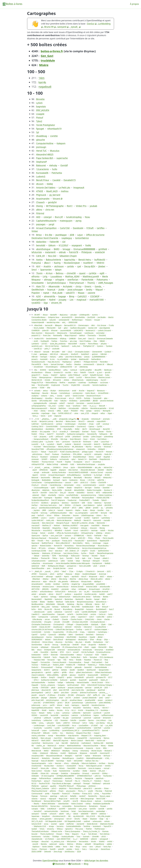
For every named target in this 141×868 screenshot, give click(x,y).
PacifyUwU (108, 776)
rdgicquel (52, 798)
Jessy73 (42, 695)
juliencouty (36, 705)
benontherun (101, 602)
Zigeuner (58, 416)
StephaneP (41, 162)
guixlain (73, 680)
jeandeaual (91, 690)
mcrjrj (98, 748)
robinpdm (98, 454)
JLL (102, 508)
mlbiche (85, 408)
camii (77, 612)
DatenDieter (59, 637)
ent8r (36, 652)
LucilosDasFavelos (84, 728)
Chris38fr (66, 622)
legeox (96, 715)
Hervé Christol (97, 682)
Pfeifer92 (35, 786)
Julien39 (45, 330)
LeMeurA (47, 718)
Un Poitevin (49, 839)
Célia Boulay (37, 619)
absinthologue (43, 249)
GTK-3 (36, 680)
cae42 (49, 612)
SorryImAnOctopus (56, 283)
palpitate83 (58, 778)
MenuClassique (49, 446)
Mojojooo (83, 753)
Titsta (67, 834)
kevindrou (87, 708)
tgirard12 (69, 829)
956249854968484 (85, 467)
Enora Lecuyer (61, 398)
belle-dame (70, 602)
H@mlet (104, 354)
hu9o (55, 169)
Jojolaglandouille (40, 403)
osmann (68, 535)
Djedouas (108, 370)
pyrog (79, 221)
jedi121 (48, 692)
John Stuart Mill (38, 700)
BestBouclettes (37, 604)
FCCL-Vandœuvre (106, 657)
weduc (62, 844)
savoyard (62, 27)
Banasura (101, 390)
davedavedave (37, 429)
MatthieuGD (84, 359)
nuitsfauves (89, 333)
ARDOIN (45, 589)
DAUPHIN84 (71, 637)
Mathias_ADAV (72, 276)
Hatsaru (53, 357)
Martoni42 (101, 523)
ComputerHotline (45, 143)
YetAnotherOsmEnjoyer (86, 464)
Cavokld (56, 180)
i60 (111, 434)
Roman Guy (55, 806)
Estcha (61, 495)
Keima (58, 708)
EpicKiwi (54, 652)
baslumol (58, 599)
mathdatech (86, 743)
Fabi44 (104, 655)
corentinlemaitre (90, 485)
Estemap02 (75, 431)
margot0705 (82, 738)
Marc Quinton (37, 333)
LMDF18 (66, 723)
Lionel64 (82, 720)
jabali (53, 687)
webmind (35, 566)
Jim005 (96, 508)
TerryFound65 (43, 385)
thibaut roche (57, 831)
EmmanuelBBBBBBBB (84, 249)
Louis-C (44, 518)
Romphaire (93, 806)
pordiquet (56, 540)
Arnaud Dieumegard (56, 475)
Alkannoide (54, 286)
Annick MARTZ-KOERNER (78, 472)
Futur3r (91, 372)
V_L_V (75, 839)
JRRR (44, 510)
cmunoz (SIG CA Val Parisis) (42, 629)
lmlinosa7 (76, 723)
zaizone (91, 293)
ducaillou (49, 398)
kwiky (49, 713)
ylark (95, 566)
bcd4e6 (34, 602)
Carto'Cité (65, 228)
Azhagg (53, 596)
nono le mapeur (95, 768)
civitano (44, 396)
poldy (47, 793)
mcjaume (89, 748)
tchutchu (51, 829)
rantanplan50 (64, 320)
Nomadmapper (76, 333)
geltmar (55, 670)
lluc (105, 515)
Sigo (46, 303)
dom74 (35, 492)
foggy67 (35, 662)
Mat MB (65, 743)
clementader (69, 485)
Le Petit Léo (64, 188)
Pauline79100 (44, 783)
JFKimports (81, 695)
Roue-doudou (103, 545)
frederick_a (92, 665)
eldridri (34, 431)
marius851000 (97, 300)
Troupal (97, 558)
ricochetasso (109, 801)
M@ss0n (46, 733)
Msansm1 (35, 758)
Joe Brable (102, 317)
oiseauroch (80, 449)
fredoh (34, 434)
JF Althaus (52, 695)
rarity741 (88, 454)
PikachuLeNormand (39, 791)
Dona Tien (53, 492)
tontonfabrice (82, 238)
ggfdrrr (56, 672)
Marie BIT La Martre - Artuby (83, 523)
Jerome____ (104, 692)
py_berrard (55, 195)
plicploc (104, 343)
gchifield (103, 249)
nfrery (66, 763)
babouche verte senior (82, 596)
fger (59, 660)
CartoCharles (37, 482)
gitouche (40, 140)
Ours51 (104, 380)
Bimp (72, 296)
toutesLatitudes (68, 836)
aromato (106, 419)
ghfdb (64, 672)
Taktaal (36, 556)
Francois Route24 (59, 662)
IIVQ (83, 685)
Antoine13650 (92, 586)
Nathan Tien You (92, 761)
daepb (69, 487)
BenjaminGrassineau (85, 602)
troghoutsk (56, 385)
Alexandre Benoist (88, 470)
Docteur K (108, 490)
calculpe (73, 315)
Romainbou (69, 545)
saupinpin (72, 382)
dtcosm (40, 184)
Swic (33, 385)
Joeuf (107, 697)
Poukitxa (76, 793)
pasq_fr (47, 781)
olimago (48, 280)
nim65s (108, 766)
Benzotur (88, 477)
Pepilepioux (67, 362)
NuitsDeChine (65, 771)
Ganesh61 (88, 667)
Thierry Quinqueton (73, 831)
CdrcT (92, 617)
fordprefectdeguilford (40, 500)
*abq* (64, 571)
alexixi (108, 579)
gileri (66, 328)
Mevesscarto (62, 333)
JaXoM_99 (98, 687)
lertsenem (107, 718)
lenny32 (104, 513)
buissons (90, 609)
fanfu (85, 657)
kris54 (81, 710)
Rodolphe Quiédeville (102, 803)
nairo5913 (84, 530)
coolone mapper (101, 629)
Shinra (91, 457)
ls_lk (43, 444)
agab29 (58, 576)
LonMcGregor (39, 725)
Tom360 (69, 558)
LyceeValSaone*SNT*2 (91, 730)
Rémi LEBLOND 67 (63, 543)
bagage (62, 296)
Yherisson (43, 849)
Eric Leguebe (45, 431)
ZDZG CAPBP (37, 851)
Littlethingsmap (88, 515)
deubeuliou (83, 639)
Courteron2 (81, 426)
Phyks (98, 538)
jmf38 (68, 436)
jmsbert (77, 697)
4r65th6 (43, 370)
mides (35, 753)
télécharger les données (96, 861)
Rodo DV (108, 454)
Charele (65, 619)
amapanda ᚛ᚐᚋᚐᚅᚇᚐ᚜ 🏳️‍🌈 (69, 419)
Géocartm (64, 354)
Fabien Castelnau (105, 495)
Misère (44, 65)
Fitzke (67, 498)
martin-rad (101, 740)
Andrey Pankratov (59, 472)
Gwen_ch (104, 680)
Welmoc (70, 844)
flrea (106, 660)
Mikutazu (54, 753)
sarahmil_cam (37, 346)
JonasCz (35, 359)
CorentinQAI (36, 632)
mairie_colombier (38, 735)
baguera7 (91, 390)
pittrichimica (37, 454)
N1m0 (111, 408)
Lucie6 (57, 728)
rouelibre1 (88, 263)
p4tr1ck (98, 776)
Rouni (34, 548)
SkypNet (107, 457)
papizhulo (100, 778)
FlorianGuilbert (88, 498)
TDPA (54, 556)
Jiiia (104, 695)
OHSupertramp (87, 533)
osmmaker (100, 333)
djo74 (85, 429)
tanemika (46, 556)
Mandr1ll (87, 520)
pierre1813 (88, 788)
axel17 (110, 594)
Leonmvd (87, 718)
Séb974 (94, 814)
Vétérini (100, 263)
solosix (107, 821)
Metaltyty (66, 751)
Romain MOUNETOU (40, 806)
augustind (78, 594)
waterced (53, 844)
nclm (50, 763)
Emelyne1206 (50, 650)
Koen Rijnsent (75, 439)
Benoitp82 (78, 477)
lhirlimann (87, 441)
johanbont (77, 436)
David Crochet (78, 396)
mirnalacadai (74, 408)
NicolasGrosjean (72, 263)
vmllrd (110, 841)
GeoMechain (38, 290)
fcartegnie (48, 498)
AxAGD (102, 594)
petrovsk (107, 783)
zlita (49, 387)
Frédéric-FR (71, 665)
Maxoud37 (58, 748)
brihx (34, 609)
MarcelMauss (69, 738)
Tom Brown (93, 834)
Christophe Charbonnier (41, 624)
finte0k (79, 660)
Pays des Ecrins (54, 362)
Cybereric (91, 632)
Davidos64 (78, 228)
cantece (59, 424)
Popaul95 (56, 793)
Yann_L (35, 416)
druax (84, 644)
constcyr (106, 424)
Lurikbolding (104, 24)
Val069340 (84, 839)
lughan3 (96, 518)
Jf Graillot (62, 695)
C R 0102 (91, 480)
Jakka (61, 357)
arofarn (35, 591)
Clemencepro (83, 325)
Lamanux (66, 713)
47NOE (40, 191)
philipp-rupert (87, 452)
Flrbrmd (40, 213)
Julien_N (52, 510)
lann (58, 441)
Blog (86, 864)
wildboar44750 (66, 367)
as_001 (87, 591)
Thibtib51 (35, 462)
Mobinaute (73, 753)
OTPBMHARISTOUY (85, 776)
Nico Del (52, 256)
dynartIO (106, 429)
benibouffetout (55, 370)
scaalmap (82, 382)
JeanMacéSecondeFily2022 (50, 508)
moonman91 (105, 753)
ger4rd (48, 672)
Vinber (35, 231)
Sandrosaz (65, 811)
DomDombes (37, 644)
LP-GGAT (94, 725)
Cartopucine (43, 617)
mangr (51, 735)
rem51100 (74, 798)
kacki (67, 705)
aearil (35, 470)
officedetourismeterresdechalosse (60, 449)
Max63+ (37, 748)
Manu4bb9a (61, 735)
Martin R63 (90, 740)
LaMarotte (76, 713)
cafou (65, 370)
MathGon (62, 408)
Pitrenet (109, 452)
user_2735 (85, 413)
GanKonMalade (101, 667)
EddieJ (50, 184)
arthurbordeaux (46, 591)
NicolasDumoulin (38, 362)
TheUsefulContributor (40, 831)
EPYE (62, 652)
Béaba (42, 602)
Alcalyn (53, 390)
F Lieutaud (88, 655)
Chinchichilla (37, 622)
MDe (105, 748)
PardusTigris (37, 781)
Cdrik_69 (40, 256)
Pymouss (44, 796)
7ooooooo (43, 574)
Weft (43, 566)
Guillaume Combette (49, 680)
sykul (73, 459)
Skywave (93, 819)
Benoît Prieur (43, 180)
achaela (37, 390)
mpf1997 (79, 755)
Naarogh (35, 761)
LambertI (35, 343)
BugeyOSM (79, 609)
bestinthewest (52, 338)
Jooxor (100, 700)
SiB (69, 816)
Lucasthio (48, 728)
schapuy (51, 548)
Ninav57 (35, 768)
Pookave (55, 454)
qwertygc (54, 796)
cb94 (76, 482)
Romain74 (58, 545)
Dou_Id (63, 492)
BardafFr (54, 315)
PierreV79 (99, 452)
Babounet (41, 165)
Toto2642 (102, 335)
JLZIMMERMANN (99, 357)
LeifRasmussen (107, 715)
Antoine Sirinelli (77, 586)
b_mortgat (98, 475)
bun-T (111, 609)
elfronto (36, 276)
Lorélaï (61, 406)
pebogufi (77, 783)
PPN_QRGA (77, 454)
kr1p (67, 710)
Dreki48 (76, 644)
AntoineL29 (96, 419)
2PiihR (34, 574)
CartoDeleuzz (65, 393)
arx (80, 591)
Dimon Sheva (48, 642)
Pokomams (102, 280)
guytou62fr (93, 680)
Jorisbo (86, 436)
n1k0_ (107, 758)
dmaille (88, 642)
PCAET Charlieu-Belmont (70, 452)
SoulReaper (93, 382)
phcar (73, 538)
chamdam (82, 424)
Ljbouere (50, 723)
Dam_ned (82, 338)
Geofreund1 (91, 670)
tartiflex (101, 228)
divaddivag (42, 136)
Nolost (43, 533)
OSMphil (102, 449)
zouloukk (56, 348)
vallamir (94, 839)
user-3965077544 (63, 839)
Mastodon (59, 864)
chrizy (78, 286)
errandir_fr (64, 431)
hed (61, 505)
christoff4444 (103, 393)
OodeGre (64, 773)
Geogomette (104, 670)
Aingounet (93, 576)
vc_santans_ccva (58, 841)
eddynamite (107, 492)
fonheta (87, 398)
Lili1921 (44, 343)
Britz (40, 609)
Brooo (83, 480)
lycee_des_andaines (58, 343)
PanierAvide (87, 280)
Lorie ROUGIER (63, 725)
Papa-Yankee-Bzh (45, 158)
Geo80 (72, 670)
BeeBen (51, 602)
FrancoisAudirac (75, 662)
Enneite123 (58, 372)
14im (42, 78)
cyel (79, 266)
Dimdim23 (36, 642)
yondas (69, 849)
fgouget (40, 129)
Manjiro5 (77, 444)
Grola (90, 503)
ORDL (59, 411)
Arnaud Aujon (95, 589)
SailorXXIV (72, 809)
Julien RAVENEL (105, 702)
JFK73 (74, 508)
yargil (51, 224)
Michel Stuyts (97, 751)
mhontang (85, 751)
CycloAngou (102, 632)
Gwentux (98, 503)
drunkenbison (37, 372)
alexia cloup (83, 579)
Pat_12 (77, 781)
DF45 (59, 429)
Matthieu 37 (108, 444)
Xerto (65, 846)
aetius (45, 390)
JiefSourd (59, 436)
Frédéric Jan (46, 665)
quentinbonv (92, 540)
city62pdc (95, 624)
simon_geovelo (46, 819)
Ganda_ (98, 286)
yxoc (49, 568)
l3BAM (102, 341)
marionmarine (95, 738)
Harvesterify (92, 434)
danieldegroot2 (38, 637)
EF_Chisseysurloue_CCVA (72, 647)
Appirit (35, 475)
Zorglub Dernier (59, 568)
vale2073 (70, 293)
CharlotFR (102, 482)
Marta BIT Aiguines (61, 740)
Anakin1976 (39, 338)
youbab (93, 206)
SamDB (101, 809)
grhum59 (90, 677)
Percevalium (54, 538)
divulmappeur (37, 398)
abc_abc (98, 467)
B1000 (107, 475)
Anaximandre (43, 199)
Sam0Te (93, 809)
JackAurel (62, 687)
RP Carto (42, 548)
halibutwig (70, 682)
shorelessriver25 (59, 816)
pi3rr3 (54, 788)
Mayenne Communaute (74, 748)
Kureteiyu (104, 710)
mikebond (44, 753)
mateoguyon (66, 221)
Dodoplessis (98, 642)
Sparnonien (46, 270)
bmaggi (66, 249)
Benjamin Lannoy (46, 421)
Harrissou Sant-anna (48, 505)
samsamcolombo (51, 811)
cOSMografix (84, 315)
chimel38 (71, 273)
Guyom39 (83, 680)
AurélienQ (87, 475)
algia (45, 581)
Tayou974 (107, 826)
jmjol (61, 697)
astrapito (42, 594)
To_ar (83, 834)
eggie (94, 647)
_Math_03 (38, 571)
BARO (57, 249)
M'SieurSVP (36, 733)
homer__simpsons (48, 685)
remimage (97, 543)
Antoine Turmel (97, 472)
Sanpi (74, 811)
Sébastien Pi (66, 457)
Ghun (71, 672)
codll (98, 424)
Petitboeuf (96, 783)
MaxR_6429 (52, 191)
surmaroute (64, 459)
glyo (106, 398)
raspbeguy (67, 238)
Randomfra (93, 796)
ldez (71, 513)
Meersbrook (36, 751)
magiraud (81, 300)
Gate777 (50, 434)
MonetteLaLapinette (98, 408)
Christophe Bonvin (98, 622)
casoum (68, 482)
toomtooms (36, 836)
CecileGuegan (70, 424)
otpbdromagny (92, 380)
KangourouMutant (41, 439)
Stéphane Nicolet (107, 824)
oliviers (108, 533)
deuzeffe (98, 370)
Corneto (47, 632)
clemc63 (68, 627)
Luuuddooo (56, 276)
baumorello (45, 477)
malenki (68, 444)
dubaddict (81, 492)
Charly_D (35, 485)
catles (73, 617)
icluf (35, 436)
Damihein (90, 634)
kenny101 (67, 708)
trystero (100, 346)
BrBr (98, 607)
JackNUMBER (85, 401)
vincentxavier (48, 563)
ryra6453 (36, 303)
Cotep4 (110, 485)
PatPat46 (98, 535)
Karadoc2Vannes (98, 705)
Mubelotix (46, 758)
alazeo (110, 576)
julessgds (53, 403)
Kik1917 (106, 708)
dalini (71, 634)
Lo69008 (35, 518)
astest (34, 594)
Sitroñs (77, 819)
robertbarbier (63, 803)
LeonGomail (76, 718)
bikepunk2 (107, 477)
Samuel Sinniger (57, 364)
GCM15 (47, 670)
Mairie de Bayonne (64, 520)
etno (76, 372)
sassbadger (101, 811)
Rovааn (103, 806)
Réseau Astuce (86, 801)
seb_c (68, 814)
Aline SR (52, 581)
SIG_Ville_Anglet (104, 816)
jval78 (52, 705)
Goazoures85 (93, 675)
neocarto (98, 446)
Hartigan (44, 357)
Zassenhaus (105, 849)
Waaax (81, 293)
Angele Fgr (76, 584)
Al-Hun (49, 273)
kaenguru (75, 705)
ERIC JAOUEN (43, 110)
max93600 (95, 525)
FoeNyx (54, 341)
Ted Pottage (63, 556)
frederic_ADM (58, 665)
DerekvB (68, 490)
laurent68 (54, 715)
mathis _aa (41, 745)
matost (62, 745)
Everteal (85, 431)
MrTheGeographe (55, 206)
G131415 (35, 503)
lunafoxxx (77, 406)
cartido (70, 266)
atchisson (59, 266)
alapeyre (62, 470)
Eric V (55, 431)
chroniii (44, 485)
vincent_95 (56, 303)
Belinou (60, 273)
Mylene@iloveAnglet (94, 758)
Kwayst (42, 713)
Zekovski (48, 851)
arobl (74, 390)
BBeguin (58, 325)
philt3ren (92, 786)
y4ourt (98, 846)
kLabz (85, 510)
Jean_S (34, 508)
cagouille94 (101, 421)
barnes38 (49, 325)
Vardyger (35, 841)
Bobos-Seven (71, 421)
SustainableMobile (73, 826)
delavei (48, 639)
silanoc (34, 819)
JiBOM (88, 508)
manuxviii (97, 520)
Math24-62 (75, 743)
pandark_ (69, 778)
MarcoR (102, 406)
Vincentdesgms (52, 367)
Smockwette (38, 283)
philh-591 (82, 538)
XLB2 (72, 464)
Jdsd (55, 690)
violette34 (100, 252)
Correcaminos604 (67, 426)
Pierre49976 (36, 364)
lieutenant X (90, 330)
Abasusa (69, 574)
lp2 (102, 725)
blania (97, 604)
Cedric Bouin (90, 393)
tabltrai (82, 335)
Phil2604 (74, 411)
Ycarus (34, 849)
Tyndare (109, 346)
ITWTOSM (45, 687)
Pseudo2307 (80, 540)
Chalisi (93, 482)
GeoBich (81, 670)
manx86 (107, 520)
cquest (82, 273)
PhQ (82, 411)
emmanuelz (87, 650)
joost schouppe (75, 290)
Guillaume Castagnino (76, 434)
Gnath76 (82, 675)
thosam (59, 834)
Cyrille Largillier (86, 370)
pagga (34, 778)
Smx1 (34, 270)
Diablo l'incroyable (94, 490)
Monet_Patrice (64, 446)
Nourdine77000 (38, 449)
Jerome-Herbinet (107, 401)
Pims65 (40, 540)
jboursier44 (46, 690)
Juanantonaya (78, 702)
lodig (91, 723)
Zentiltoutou (69, 851)
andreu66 (46, 472)
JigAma (63, 375)
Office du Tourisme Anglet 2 (68, 533)
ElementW (102, 647)
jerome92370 (67, 317)
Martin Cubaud (77, 740)
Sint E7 (69, 819)
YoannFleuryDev (38, 568)
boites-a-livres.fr (52, 51)
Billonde (89, 604)
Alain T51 (41, 286)
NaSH (69, 761)
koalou (52, 710)
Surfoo (84, 553)
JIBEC (81, 508)
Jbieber (102, 266)
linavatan (64, 720)
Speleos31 (65, 346)
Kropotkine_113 (92, 710)
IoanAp (35, 687)
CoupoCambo (58, 632)
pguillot (53, 786)
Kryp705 (35, 513)
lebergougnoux (45, 377)
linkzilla (73, 720)
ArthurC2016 (60, 591)
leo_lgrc (66, 718)
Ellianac (48, 372)
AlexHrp (73, 579)
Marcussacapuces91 (40, 408)
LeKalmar (37, 718)
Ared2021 (55, 589)
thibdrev (35, 558)
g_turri (100, 372)
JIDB (72, 235)
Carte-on (102, 614)
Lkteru (99, 515)
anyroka (109, 472)
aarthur (60, 574)
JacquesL (43, 436)
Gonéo (34, 401)
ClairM (34, 627)
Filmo (71, 660)
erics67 (76, 652)
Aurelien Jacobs (91, 594)
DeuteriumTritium (94, 396)
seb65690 (85, 814)
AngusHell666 (88, 584)
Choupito (48, 622)
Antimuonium (64, 390)
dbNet (100, 637)
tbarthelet (93, 459)
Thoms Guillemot (47, 834)
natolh (103, 530)
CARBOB (72, 338)
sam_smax (83, 809)
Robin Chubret (77, 803)
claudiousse (58, 627)
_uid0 (54, 419)
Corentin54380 (52, 426)
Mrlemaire (97, 755)
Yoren (77, 849)
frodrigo (59, 667)
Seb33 (76, 814)
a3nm (52, 574)
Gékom (52, 245)
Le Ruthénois (86, 715)
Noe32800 (71, 768)
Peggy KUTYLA (37, 382)
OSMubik (35, 776)
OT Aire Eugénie (48, 776)
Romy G (35, 457)
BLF (104, 604)
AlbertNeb (38, 325)
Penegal (87, 783)
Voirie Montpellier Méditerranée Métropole (73, 563)
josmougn (41, 147)
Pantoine (79, 778)
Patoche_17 (87, 781)
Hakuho (63, 401)
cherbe (107, 619)
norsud (106, 768)
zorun (71, 568)
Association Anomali (100, 591)
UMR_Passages (106, 283)
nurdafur (76, 771)
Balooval (35, 477)
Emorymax (99, 650)
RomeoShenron (80, 806)
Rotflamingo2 (77, 320)
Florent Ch (98, 660)
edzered (36, 495)
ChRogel (70, 624)
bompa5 (57, 480)
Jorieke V (109, 700)
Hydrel (52, 300)
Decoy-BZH (90, 266)
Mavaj (103, 745)
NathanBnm (96, 359)
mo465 (63, 753)
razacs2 (43, 798)
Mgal (66, 528)
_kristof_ (38, 467)
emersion (61, 650)
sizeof (99, 457)
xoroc (85, 846)
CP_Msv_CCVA (72, 632)
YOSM (42, 387)
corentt (102, 485)
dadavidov (41, 242)
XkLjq (78, 846)
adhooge (49, 576)
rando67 (82, 796)
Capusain (61, 614)
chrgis (91, 424)
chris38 (57, 622)
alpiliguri (98, 581)
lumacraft (35, 730)
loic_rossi (52, 406)
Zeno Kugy (58, 851)
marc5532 (58, 738)
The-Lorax (79, 829)
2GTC (109, 571)
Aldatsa (46, 579)
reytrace (98, 801)
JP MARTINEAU (49, 702)
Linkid (71, 377)
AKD (38, 217)
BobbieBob (46, 480)
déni (93, 325)
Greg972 (61, 677)
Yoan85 (53, 849)
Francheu (64, 341)
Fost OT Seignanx (58, 500)
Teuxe (103, 556)
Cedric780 (100, 617)
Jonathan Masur (76, 700)
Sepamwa (35, 816)
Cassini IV (64, 617)
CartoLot (74, 370)
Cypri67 (35, 634)
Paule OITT (53, 452)
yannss (34, 387)
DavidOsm (83, 637)
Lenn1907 (94, 513)
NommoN (82, 768)
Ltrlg (45, 276)
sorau (46, 824)
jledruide (35, 697)
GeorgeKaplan (39, 300)
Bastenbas (69, 599)
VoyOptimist (97, 563)
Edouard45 (56, 647)
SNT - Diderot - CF (72, 551)
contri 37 (88, 629)
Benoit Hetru (85, 260)
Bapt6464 (48, 599)
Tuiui (78, 836)
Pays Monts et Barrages (62, 783)
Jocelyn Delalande (90, 697)
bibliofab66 (50, 604)
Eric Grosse (102, 325)
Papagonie (89, 778)
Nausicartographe (39, 763)
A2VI (38, 296)
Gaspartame (36, 670)
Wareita (44, 844)
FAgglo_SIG (64, 657)
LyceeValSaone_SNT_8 (71, 730)
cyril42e (93, 273)
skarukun (59, 551)
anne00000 (101, 584)
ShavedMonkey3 (79, 457)
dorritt (47, 644)
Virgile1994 (76, 385)
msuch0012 (47, 530)
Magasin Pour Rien (84, 733)
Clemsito (78, 627)
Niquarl (99, 290)
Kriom (92, 439)
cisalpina (35, 396)
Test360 (94, 556)
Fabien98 (54, 242)
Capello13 (35, 614)
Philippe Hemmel (90, 362)
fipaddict (58, 498)
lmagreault (79, 188)
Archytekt (68, 286)
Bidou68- (61, 604)
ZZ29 (79, 851)
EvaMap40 (45, 341)
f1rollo (111, 325)
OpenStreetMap (50, 861)
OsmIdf (64, 165)
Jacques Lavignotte (75, 687)
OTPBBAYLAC (79, 535)
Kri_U (74, 710)
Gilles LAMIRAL (53, 675)
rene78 (75, 801)
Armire (43, 475)
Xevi (71, 846)
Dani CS (91, 338)
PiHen (106, 788)
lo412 (85, 723)
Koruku (60, 710)
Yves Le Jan (94, 849)
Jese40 (34, 695)
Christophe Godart (82, 352)
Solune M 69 (36, 824)
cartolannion (78, 393)
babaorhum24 (65, 596)
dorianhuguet (95, 429)
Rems (46, 364)
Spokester (36, 553)
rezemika (35, 413)
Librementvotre (60, 377)
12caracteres (42, 169)
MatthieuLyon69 (91, 276)
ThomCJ (91, 283)
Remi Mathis (78, 543)
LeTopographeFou (39, 406)
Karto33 (71, 403)
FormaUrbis (45, 662)
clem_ (52, 396)
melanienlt (50, 252)
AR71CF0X (36, 589)
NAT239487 (78, 761)
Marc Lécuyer (46, 738)
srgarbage (45, 413)
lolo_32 (110, 723)
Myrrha (89, 446)
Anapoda (85, 419)
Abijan (77, 574)
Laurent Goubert (93, 403)
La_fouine (49, 441)
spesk (62, 824)
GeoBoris (45, 503)
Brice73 (81, 421)
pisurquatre (71, 791)
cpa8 (53, 487)
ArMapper (82, 589)
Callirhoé (35, 424)
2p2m (73, 467)
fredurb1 (35, 667)
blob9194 (35, 607)
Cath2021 (82, 296)
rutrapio (35, 809)
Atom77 (59, 594)
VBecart (110, 364)
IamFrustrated (73, 685)
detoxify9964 (79, 490)
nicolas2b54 (71, 766)
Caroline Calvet (82, 614)
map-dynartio (73, 735)
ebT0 (98, 492)
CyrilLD (43, 634)
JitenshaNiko (80, 317)
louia (68, 406)
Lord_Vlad (51, 725)
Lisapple (40, 114)
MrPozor (107, 755)
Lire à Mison (101, 720)
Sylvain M (100, 364)
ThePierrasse (100, 829)
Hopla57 (54, 375)
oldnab (62, 252)
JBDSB (95, 401)
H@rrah (35, 357)
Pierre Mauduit (75, 788)
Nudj (55, 771)
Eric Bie (49, 235)
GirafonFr (75, 354)
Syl (38, 132)
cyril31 (68, 396)
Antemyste (36, 586)
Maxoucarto (50, 333)
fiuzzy (93, 431)
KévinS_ (97, 708)
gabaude (78, 667)
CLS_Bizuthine (100, 627)
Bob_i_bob (46, 607)
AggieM (53, 470)
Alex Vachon (73, 470)
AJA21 (102, 576)
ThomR (59, 462)
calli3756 (101, 480)
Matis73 (97, 444)
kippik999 (35, 710)
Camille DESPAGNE (89, 612)
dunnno (90, 492)
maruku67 (36, 525)
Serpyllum (46, 816)
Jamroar (88, 687)
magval (97, 733)
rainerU (97, 411)
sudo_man (76, 346)
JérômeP (66, 508)
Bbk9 (104, 599)
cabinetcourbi (39, 612)
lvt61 (85, 406)
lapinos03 (87, 713)
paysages (41, 224)
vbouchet (45, 841)
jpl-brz (60, 702)
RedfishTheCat (47, 543)
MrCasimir (57, 380)
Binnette (40, 99)
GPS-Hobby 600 (45, 401)
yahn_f (47, 348)
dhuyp (99, 639)
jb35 (106, 687)
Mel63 (46, 751)
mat (57, 743)
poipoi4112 (36, 335)
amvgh (36, 472)
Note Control (37, 771)
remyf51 (67, 801)
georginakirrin (37, 672)
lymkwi (74, 359)
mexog (75, 751)
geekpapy (44, 354)
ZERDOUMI (73, 322)
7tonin (39, 273)
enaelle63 (110, 650)
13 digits (79, 571)
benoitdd (41, 245)
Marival (53, 408)
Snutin (93, 551)
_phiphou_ (46, 419)
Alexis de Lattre (97, 579)
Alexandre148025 (45, 154)
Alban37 (37, 352)
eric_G (71, 398)
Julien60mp (109, 436)
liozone (76, 515)
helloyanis (103, 434)
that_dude (57, 293)
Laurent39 (44, 715)
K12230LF (63, 245)
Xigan (110, 413)
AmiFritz (66, 584)
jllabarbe (53, 697)
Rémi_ (88, 543)
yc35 (50, 416)
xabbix (109, 844)
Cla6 (110, 624)
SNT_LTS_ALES (37, 821)
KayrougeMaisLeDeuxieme (42, 708)
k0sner (60, 705)
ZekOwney (84, 367)
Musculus (55, 151)
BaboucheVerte (53, 260)
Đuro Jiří (59, 217)
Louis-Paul (105, 441)
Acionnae (103, 574)
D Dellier (61, 487)
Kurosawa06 (42, 173)
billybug (63, 338)
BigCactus (64, 315)
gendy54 (52, 202)
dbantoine (36, 490)
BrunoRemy (68, 609)
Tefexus (60, 829)
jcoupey (63, 300)
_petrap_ (47, 467)
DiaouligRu (68, 429)
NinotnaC (107, 446)
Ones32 (51, 411)
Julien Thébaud (74, 375)
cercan (47, 619)
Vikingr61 (96, 561)
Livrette (54, 136)
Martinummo (48, 743)
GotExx (44, 677)
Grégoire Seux (54, 317)
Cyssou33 (52, 634)
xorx (91, 846)
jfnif (89, 695)
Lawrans (75, 715)
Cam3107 (68, 612)
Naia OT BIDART (47, 761)
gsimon (95, 354)
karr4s (42, 82)
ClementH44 (97, 352)
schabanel (54, 457)
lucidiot (87, 518)
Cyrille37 (108, 352)
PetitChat (65, 538)
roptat (46, 293)
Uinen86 (95, 836)
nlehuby (53, 165)
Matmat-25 (52, 745)
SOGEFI (44, 459)
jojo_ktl (64, 700)
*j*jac (71, 571)
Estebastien (36, 655)
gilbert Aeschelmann (84, 672)
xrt (76, 367)
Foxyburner (72, 500)
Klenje (93, 510)
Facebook (75, 864)
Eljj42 (43, 495)
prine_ (97, 793)
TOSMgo (56, 836)
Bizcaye (54, 393)
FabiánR (47, 657)
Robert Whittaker (49, 803)
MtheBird (58, 530)
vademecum (53, 561)
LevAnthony (36, 720)
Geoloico (65, 503)
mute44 (68, 530)
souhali (54, 824)
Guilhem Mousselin (78, 328)
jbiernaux (35, 690)
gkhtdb (64, 675)
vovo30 (35, 844)
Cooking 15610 (37, 426)
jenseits (74, 692)
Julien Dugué (96, 436)
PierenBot (104, 362)
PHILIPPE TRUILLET (66, 786)
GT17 (110, 677)
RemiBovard (36, 801)
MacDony (70, 733)
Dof (107, 642)
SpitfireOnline (103, 551)
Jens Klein (65, 692)
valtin (63, 561)
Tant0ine (87, 826)
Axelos (39, 260)
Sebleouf (61, 548)
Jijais (110, 695)
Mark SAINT (46, 740)
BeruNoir (59, 421)
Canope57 (103, 612)
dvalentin (102, 644)
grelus (69, 677)
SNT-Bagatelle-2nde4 (54, 821)
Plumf (47, 454)
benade (46, 352)
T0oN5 (92, 553)
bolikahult (65, 607)
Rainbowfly (58, 335)
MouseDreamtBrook (54, 755)
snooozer (35, 459)
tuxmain (86, 836)
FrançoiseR (97, 398)
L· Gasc (57, 713)
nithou (54, 768)
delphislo (46, 490)
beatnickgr (67, 477)
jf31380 (71, 695)
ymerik (102, 566)
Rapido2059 (104, 540)
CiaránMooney (55, 485)
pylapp (89, 411)
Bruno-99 (49, 27)
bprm (65, 480)
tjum (62, 558)
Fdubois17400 (39, 660)
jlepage (44, 697)
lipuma (91, 720)
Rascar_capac (105, 796)
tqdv (84, 558)
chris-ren (50, 210)
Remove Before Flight (52, 801)
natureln (53, 320)
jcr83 (51, 436)
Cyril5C (100, 426)
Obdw (85, 771)
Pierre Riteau (93, 343)
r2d (64, 242)
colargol (48, 217)
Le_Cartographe (81, 513)
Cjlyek (103, 624)
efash (87, 647)
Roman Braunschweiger (86, 545)
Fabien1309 (37, 498)
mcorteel (37, 446)
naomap (94, 530)
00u (36, 370)
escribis (68, 372)
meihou (65, 191)
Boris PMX (76, 607)
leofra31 (41, 515)
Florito (109, 431)
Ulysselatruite (37, 839)
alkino (39, 210)
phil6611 (78, 362)
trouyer (97, 320)
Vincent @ (58, 199)
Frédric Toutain (105, 665)
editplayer (45, 647)
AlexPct (109, 470)
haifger (60, 682)
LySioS (39, 103)
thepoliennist (105, 459)
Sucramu (60, 826)
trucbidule (48, 61)
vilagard (95, 413)
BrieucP (105, 607)
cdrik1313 (84, 482)
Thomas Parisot (48, 462)
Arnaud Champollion (46, 228)
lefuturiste (37, 252)
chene (99, 619)
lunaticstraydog (74, 217)
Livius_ (41, 723)
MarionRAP (73, 343)
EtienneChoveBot (67, 655)
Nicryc (81, 766)
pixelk (91, 791)
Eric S (68, 652)
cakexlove (58, 612)
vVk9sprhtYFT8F (38, 464)
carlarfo (70, 614)
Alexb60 (101, 470)
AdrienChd (108, 467)
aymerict (44, 596)
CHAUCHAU (90, 619)
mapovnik (35, 523)
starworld (80, 824)
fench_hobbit (39, 328)
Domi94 (44, 492)
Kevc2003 (77, 708)
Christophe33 (59, 624)
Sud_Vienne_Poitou (71, 553)
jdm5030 (108, 505)
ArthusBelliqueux (74, 475)
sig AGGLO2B (78, 816)
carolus (93, 614)
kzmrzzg (44, 513)
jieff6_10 (97, 695)
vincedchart (38, 367)
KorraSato (80, 403)
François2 (36, 263)
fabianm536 (36, 657)
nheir (36, 411)
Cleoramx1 (88, 627)
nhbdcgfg (75, 763)
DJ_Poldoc (69, 642)
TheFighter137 (89, 346)
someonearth (89, 364)
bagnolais (41, 107)
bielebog (71, 604)
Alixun (45, 315)
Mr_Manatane (78, 446)
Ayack (36, 596)
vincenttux (97, 462)
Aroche (82, 390)
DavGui (91, 24)
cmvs (78, 485)
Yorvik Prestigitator (46, 125)
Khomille (54, 439)
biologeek (35, 480)
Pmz (48, 540)
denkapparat (71, 639)
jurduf (85, 375)
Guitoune (64, 680)
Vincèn (94, 841)
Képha (78, 510)
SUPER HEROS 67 (65, 413)
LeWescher (48, 720)
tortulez (46, 836)
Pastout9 (69, 781)
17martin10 (90, 571)
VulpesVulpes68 (38, 322)
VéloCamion (71, 841)
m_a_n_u (93, 406)
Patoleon (98, 781)
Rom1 (70, 206)
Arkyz (74, 589)
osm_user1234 (56, 535)
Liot (71, 300)
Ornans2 (86, 773)
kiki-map (64, 439)
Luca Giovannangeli (65, 518)
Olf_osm (102, 771)
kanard (60, 510)
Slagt (101, 819)
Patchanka (57, 173)
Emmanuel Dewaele (105, 338)
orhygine (60, 280)
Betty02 (98, 477)
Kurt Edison (102, 439)
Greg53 (52, 677)
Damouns (100, 634)
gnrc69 (108, 372)
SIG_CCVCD (91, 816)
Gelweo (64, 670)
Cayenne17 (82, 617)
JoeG (101, 697)
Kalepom (61, 143)
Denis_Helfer (57, 490)
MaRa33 (35, 738)
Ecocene (35, 647)
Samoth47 (38, 811)
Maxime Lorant (104, 377)
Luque (44, 730)
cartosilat (54, 617)
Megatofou (57, 528)
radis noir (64, 796)
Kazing (57, 263)
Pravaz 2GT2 (87, 793)
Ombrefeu (91, 449)
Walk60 (108, 563)
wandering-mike (53, 322)
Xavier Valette (48, 846)
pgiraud (44, 786)
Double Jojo (65, 644)
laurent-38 (77, 441)
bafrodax (97, 596)
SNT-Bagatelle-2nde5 (73, 821)
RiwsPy (36, 803)
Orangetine (75, 773)
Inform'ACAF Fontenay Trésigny (100, 685)
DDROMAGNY (37, 639)
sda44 (61, 814)
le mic (52, 359)
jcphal (100, 505)
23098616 (57, 467)
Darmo (49, 637)
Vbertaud (86, 561)
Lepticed (97, 718)
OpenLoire (36, 535)
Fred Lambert (97, 662)
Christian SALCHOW (80, 622)
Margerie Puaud (63, 523)
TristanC (88, 320)
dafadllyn (62, 634)
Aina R (84, 576)
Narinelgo (60, 761)
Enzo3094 (44, 652)
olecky (43, 411)
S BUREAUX (52, 809)
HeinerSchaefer (83, 682)
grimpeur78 (101, 677)
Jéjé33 (56, 692)
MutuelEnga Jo (68, 758)
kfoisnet (54, 330)
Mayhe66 (46, 528)
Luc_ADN (109, 725)
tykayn (58, 270)
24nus (65, 467)
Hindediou (73, 401)
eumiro (95, 315)
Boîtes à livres (14, 4)
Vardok (70, 561)
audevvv (68, 594)
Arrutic (34, 421)
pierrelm (98, 788)
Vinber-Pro (81, 206)
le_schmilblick (63, 359)
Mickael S (108, 751)
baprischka (70, 260)
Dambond (79, 634)
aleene (54, 579)
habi (56, 401)
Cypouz (91, 426)
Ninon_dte (45, 768)
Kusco (34, 713)
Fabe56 (83, 372)
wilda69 (88, 844)
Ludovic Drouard (104, 330)
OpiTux (45, 535)
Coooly (60, 396)
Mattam (57, 525)
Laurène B (97, 713)
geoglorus (55, 503)
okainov (93, 771)
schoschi (53, 814)
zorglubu (101, 464)
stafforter (70, 824)
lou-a (74, 725)
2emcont (101, 571)
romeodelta (67, 806)
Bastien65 (79, 599)
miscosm (93, 528)
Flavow (101, 431)
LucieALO (50, 444)
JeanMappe (61, 235)
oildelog (99, 533)
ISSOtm (68, 505)
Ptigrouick (41, 195)
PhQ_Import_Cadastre (40, 788)
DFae (92, 639)
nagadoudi (45, 87)
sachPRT (62, 809)
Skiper (85, 819)
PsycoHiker (106, 793)
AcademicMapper (89, 574)
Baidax (106, 596)
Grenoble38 (79, 677)
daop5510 (78, 487)
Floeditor (88, 660)
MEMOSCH (55, 751)
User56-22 (38, 348)
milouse (84, 528)
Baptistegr (36, 393)
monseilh (93, 753)
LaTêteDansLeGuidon (58, 513)
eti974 (46, 655)
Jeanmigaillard (37, 692)
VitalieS (102, 841)
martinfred (36, 743)
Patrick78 (74, 252)
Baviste (89, 599)
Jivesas (87, 357)
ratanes (35, 798)
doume (71, 492)
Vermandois (83, 841)
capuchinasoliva (48, 614)
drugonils (92, 644)
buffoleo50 (100, 260)
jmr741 (68, 697)
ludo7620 (97, 728)
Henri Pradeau (85, 341)
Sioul (51, 551)
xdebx (58, 846)
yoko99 (61, 849)
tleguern (75, 834)
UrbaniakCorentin (39, 561)
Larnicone (66, 441)
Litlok (96, 441)
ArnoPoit (106, 589)
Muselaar (56, 758)
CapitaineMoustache (46, 221)
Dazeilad (106, 487)
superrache (62, 158)
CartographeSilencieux (53, 482)
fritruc (42, 434)
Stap (54, 413)
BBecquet (56, 477)
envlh (36, 341)
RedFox (62, 382)
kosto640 (44, 359)
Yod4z (88, 245)
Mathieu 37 (47, 525)
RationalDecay (51, 382)
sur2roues (104, 382)
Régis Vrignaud (70, 335)
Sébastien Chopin (68, 256)
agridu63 (75, 576)
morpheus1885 (38, 755)
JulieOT (62, 403)
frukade (96, 500)
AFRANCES (44, 470)
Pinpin (61, 791)
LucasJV (78, 518)
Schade (44, 814)
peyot (66, 411)
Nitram (62, 768)
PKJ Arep (99, 791)
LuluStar (107, 728)
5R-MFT (37, 315)
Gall (60, 328)
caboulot (91, 421)
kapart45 (85, 705)
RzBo (43, 809)
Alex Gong (63, 579)
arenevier (65, 589)
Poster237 (66, 793)
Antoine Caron (48, 586)
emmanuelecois (74, 650)
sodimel (87, 821)
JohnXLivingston (53, 700)
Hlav (95, 341)
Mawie (111, 745)
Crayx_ (82, 632)
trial (90, 558)
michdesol (74, 528)
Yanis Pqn (107, 846)
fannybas (93, 657)
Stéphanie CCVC (40, 826)
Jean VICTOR (64, 690)
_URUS (56, 571)
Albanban (36, 579)
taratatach (97, 826)
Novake (47, 771)
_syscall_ (74, 27)
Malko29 (78, 520)
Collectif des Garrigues (65, 629)
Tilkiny (55, 558)
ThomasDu (92, 335)
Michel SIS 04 (37, 380)
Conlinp (79, 629)
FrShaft (90, 228)
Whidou (79, 844)
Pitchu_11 (82, 791)
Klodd (44, 710)
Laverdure (65, 715)
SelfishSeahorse (73, 548)
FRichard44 (51, 328)
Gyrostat (107, 503)
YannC (43, 416)
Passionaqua (58, 781)
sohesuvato (97, 821)
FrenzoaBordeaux (39, 317)
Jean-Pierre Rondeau (74, 357)
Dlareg (39, 206)
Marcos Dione (90, 377)
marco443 (87, 444)
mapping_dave (100, 735)
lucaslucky (38, 728)
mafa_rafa (50, 520)
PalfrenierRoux (45, 778)
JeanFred (101, 690)
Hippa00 (35, 685)
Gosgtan (35, 677)
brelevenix (74, 480)
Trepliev (68, 462)
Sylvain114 (82, 459)
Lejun (80, 235)
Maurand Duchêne (91, 745)
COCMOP (95, 296)
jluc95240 (91, 317)
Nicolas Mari (49, 766)
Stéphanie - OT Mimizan (51, 553)
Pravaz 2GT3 (67, 540)
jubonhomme (91, 702)
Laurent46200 (66, 330)
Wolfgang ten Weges (56, 566)
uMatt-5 (106, 558)
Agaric (66, 576)
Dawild (92, 637)
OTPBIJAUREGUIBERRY (65, 776)
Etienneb (54, 655)
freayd (87, 662)
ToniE (77, 558)
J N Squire (77, 505)
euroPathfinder (72, 495)
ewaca (79, 655)
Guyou (46, 375)
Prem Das (47, 335)
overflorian (73, 280)
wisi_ (64, 322)
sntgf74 (85, 551)
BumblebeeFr (101, 609)
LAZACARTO (78, 330)
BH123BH (56, 352)
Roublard (44, 457)
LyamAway (106, 518)
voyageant (77, 245)
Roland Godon (46, 545)
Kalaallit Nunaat (96, 375)
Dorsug (55, 644)
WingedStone (99, 844)
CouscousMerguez (41, 487)
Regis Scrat (63, 798)
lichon (49, 515)
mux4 (76, 530)
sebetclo (103, 814)
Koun (85, 439)
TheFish (89, 829)
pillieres (53, 791)
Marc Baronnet (48, 523)
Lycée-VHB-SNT (38, 520)
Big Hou (80, 604)
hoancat (51, 290)
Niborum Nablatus (89, 763)
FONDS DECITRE (103, 498)
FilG (65, 660)
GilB (83, 503)
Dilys (106, 639)
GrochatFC (60, 434)
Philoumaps (81, 786)
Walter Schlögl (52, 464)
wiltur (103, 413)
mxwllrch (80, 758)
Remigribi (107, 411)
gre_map (73, 341)
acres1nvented (37, 576)
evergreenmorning (89, 495)
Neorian (58, 763)
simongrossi (59, 819)
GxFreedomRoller (38, 682)
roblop (88, 803)
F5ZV (97, 655)
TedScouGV (75, 556)
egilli (102, 273)
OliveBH (35, 773)
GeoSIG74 (75, 503)
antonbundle (105, 586)
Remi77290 (101, 798)
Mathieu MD (99, 743)
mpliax (87, 755)
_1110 (37, 419)
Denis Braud (58, 639)
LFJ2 (56, 720)
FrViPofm (68, 667)
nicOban (102, 763)
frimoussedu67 (47, 667)
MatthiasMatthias (74, 745)
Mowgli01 (69, 755)
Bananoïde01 (37, 599)
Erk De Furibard (88, 652)
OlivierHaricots (78, 380)
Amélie (48, 584)
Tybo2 (39, 121)
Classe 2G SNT (45, 627)
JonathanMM (90, 700)
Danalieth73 (70, 180)
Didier (77, 429)
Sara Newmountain (86, 811)
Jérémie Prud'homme (88, 692)
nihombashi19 (54, 129)
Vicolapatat (78, 462)
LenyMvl (57, 718)
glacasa (73, 675)
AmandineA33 (37, 584)
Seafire (69, 364)
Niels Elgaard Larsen (94, 766)
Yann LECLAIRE (85, 566)
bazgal (97, 599)
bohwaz (55, 607)
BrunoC (57, 609)
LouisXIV (35, 444)
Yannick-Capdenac (100, 385)
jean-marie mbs (78, 690)
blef (64, 352)
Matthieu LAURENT (70, 525)
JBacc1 (47, 263)
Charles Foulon (76, 619)
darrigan (88, 487)
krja (108, 510)
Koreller (101, 510)
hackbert (51, 682)
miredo (47, 380)
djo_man (79, 642)
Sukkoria (53, 459)
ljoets (58, 723)
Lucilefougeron (68, 728)
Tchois (42, 829)
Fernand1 (51, 660)
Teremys (86, 556)
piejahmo (63, 788)
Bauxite (45, 393)
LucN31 (79, 377)
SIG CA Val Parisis (52, 346)
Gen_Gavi (47, 56)
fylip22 (104, 500)
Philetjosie (87, 252)
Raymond (35, 543)
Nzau (87, 217)
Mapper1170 (86, 735)
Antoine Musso (62, 586)
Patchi (89, 535)
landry (89, 290)
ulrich (104, 836)
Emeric (88, 286)
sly (107, 819)
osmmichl (95, 773)
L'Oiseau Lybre (37, 441)
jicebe (61, 290)
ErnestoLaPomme (103, 652)
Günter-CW (93, 328)
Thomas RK (45, 558)
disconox (59, 642)
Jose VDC (37, 702)
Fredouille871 (85, 500)
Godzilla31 (85, 354)
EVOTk (79, 398)
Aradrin (47, 266)
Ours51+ (35, 452)
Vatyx (78, 561)
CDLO (70, 352)
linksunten (66, 515)
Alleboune (75, 581)
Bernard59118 (70, 325)
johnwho (109, 508)
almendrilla (50, 296)
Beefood (59, 602)
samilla (110, 809)
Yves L (84, 849)
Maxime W (47, 748)
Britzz (39, 235)
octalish (51, 533)
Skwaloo (78, 364)
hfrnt (108, 682)
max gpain (84, 525)
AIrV (38, 266)
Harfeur (35, 505)
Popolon (36, 293)
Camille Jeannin (47, 424)
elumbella (52, 495)
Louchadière (84, 725)
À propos (134, 4)
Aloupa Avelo (86, 581)
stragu (51, 826)
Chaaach (40, 202)
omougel (55, 773)
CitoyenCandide (82, 624)
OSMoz (105, 773)
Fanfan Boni (76, 657)
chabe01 (56, 619)
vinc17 (88, 462)
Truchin (66, 385)
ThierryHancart (77, 283)
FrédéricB (82, 665)
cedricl (109, 617)
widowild (64, 464)
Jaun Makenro (89, 505)
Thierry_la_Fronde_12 (91, 831)
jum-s (45, 705)
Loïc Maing (100, 723)
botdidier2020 (88, 607)
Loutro (52, 518)
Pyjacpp (35, 796)
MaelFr (60, 444)
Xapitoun (36, 846)
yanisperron (72, 566)
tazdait (34, 829)
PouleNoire (66, 454)
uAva (76, 413)
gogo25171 (36, 375)
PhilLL (90, 538)
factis (55, 657)
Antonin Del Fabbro (46, 188)
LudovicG (41, 177)
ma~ (62, 733)
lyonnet (105, 730)
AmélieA (57, 584)
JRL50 (67, 702)
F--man (34, 354)
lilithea (57, 515)
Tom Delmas (105, 834)
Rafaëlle (73, 796)
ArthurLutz (72, 591)
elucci (39, 650)
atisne (51, 594)
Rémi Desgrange (87, 798)
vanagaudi (104, 839)
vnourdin (86, 385)
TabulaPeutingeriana (105, 553)
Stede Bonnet (92, 824)
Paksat (44, 452)
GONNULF (105, 675)
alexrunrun (36, 581)
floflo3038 (75, 498)
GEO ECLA (54, 354)
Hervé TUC (41, 151)
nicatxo (83, 343)
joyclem (37, 510)
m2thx (55, 733)
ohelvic (66, 380)
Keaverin (69, 510)
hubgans (61, 685)
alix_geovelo (63, 581)
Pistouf (40, 118)
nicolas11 (60, 766)
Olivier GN (45, 773)
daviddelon (50, 429)
